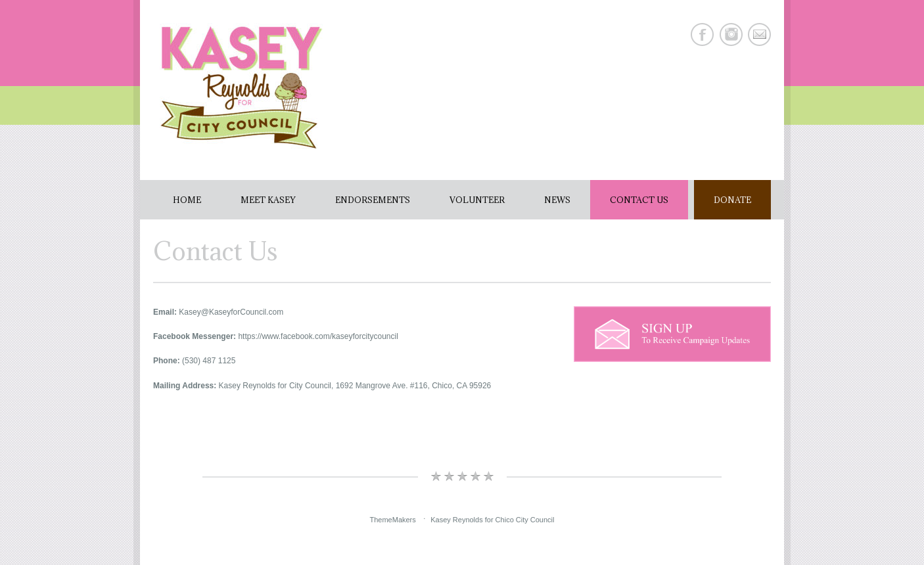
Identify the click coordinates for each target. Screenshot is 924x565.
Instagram (731, 34)
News (557, 200)
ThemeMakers (392, 520)
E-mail (759, 34)
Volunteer (477, 200)
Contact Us (639, 200)
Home (187, 200)
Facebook (702, 34)
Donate (732, 200)
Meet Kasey (268, 200)
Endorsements (373, 200)
